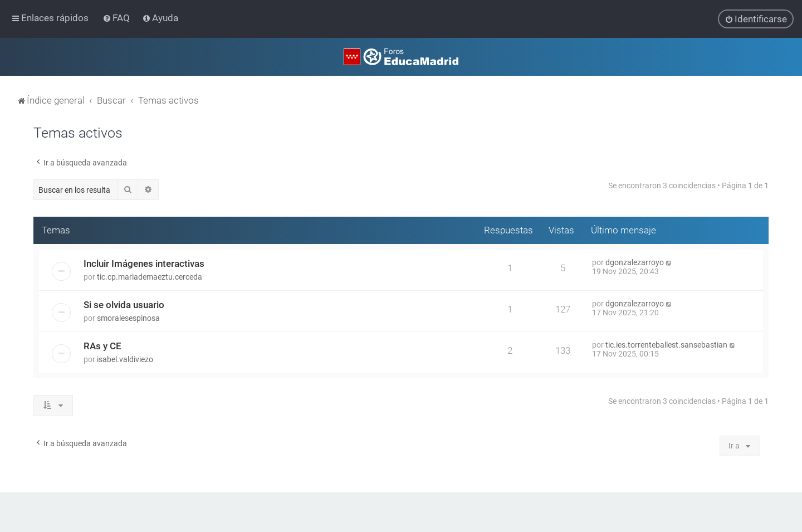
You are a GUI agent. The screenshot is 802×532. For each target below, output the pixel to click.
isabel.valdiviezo (125, 359)
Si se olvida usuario (124, 305)
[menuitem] (117, 18)
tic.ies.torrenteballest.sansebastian (666, 345)
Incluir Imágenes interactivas (144, 263)
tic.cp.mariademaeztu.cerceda (150, 277)
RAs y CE (102, 346)
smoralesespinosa (128, 318)
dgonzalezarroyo (635, 262)
